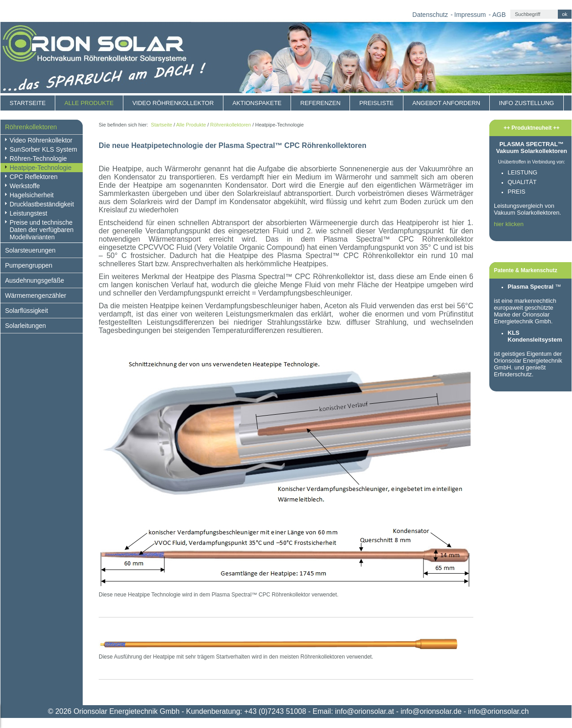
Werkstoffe (25, 186)
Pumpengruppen (29, 265)
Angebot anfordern (447, 103)
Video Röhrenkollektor (173, 103)
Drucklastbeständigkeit (42, 204)
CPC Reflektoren (34, 177)
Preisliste (376, 103)
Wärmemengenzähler (36, 295)
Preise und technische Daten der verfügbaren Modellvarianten (42, 230)
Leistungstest (29, 213)
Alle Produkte (89, 103)
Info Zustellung (527, 103)
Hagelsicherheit (32, 195)
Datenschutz (430, 15)
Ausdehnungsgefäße (34, 280)
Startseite (28, 103)
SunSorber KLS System (43, 149)
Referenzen (320, 103)
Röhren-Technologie (38, 158)
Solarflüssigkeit (26, 311)
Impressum (470, 15)
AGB (499, 15)
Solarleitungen (26, 326)
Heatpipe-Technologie (40, 168)
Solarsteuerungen (30, 250)
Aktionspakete (257, 103)
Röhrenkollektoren (31, 127)
